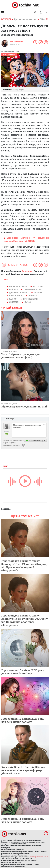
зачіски (13, 299)
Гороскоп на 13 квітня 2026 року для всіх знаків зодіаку (23, 672)
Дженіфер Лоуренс (19, 293)
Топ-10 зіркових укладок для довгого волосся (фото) (21, 356)
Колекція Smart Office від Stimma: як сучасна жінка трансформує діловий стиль (24, 770)
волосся (33, 296)
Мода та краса (9, 55)
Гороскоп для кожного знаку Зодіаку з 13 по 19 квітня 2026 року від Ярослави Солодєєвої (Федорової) (25, 566)
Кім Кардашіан (30, 299)
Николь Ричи (16, 296)
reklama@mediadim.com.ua (39, 857)
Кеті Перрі (38, 286)
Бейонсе (13, 289)
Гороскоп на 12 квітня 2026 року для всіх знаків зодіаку (23, 720)
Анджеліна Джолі (18, 286)
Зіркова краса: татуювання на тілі (24, 406)
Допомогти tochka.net (25, 19)
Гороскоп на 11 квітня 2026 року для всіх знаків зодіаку (23, 820)
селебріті (14, 302)
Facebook (27, 271)
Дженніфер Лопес (33, 289)
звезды (38, 293)
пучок (28, 302)
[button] (41, 12)
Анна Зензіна (16, 42)
